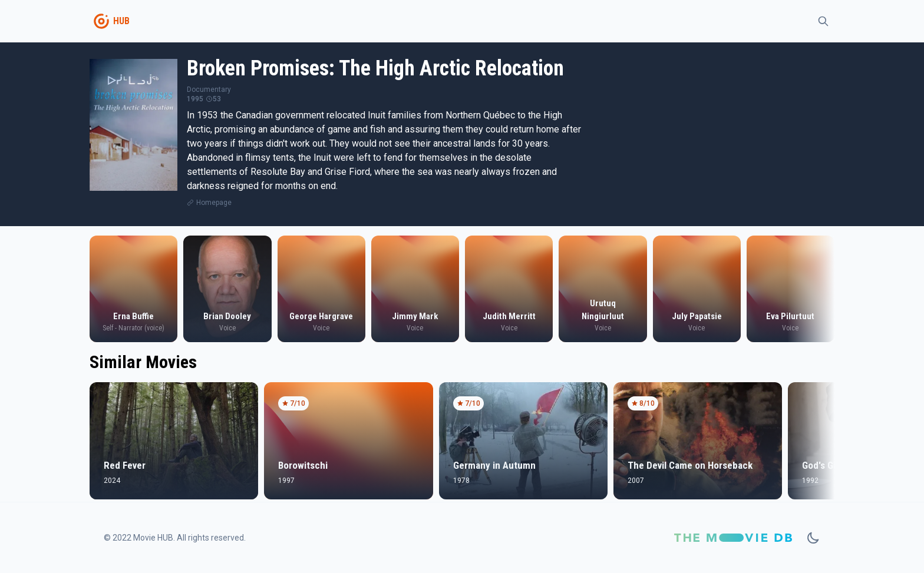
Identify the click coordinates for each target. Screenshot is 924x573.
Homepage (214, 203)
